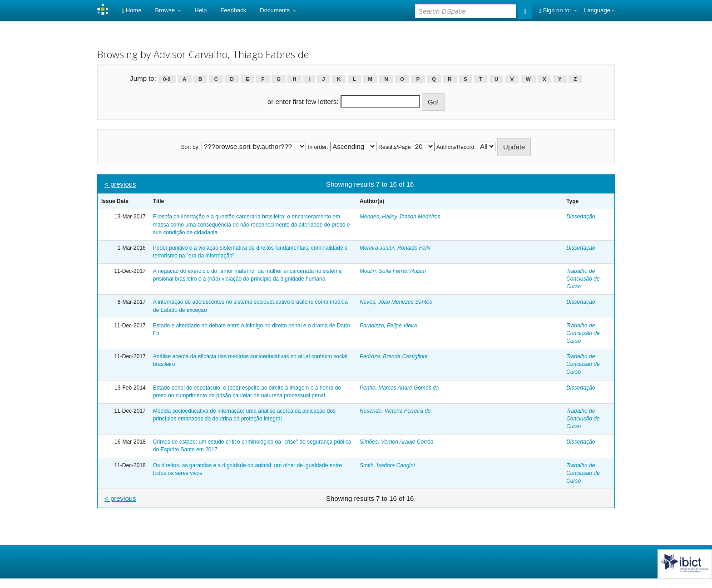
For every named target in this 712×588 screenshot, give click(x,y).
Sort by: (190, 147)
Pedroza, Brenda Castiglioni (393, 356)
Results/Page (394, 147)
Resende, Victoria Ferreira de (395, 411)
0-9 (167, 79)
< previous (120, 184)
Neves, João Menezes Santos (396, 302)
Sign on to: (558, 10)
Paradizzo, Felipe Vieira (388, 326)
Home (131, 10)
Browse (168, 10)
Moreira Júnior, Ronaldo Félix (395, 248)
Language (599, 10)
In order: (318, 147)
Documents (278, 10)
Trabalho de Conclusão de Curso (583, 279)
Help (201, 10)
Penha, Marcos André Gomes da (399, 388)
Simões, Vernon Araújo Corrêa (397, 442)
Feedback (233, 10)
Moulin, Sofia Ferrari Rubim (393, 271)
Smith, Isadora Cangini (387, 465)
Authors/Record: (456, 147)
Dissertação (581, 217)
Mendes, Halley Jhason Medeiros (400, 217)
